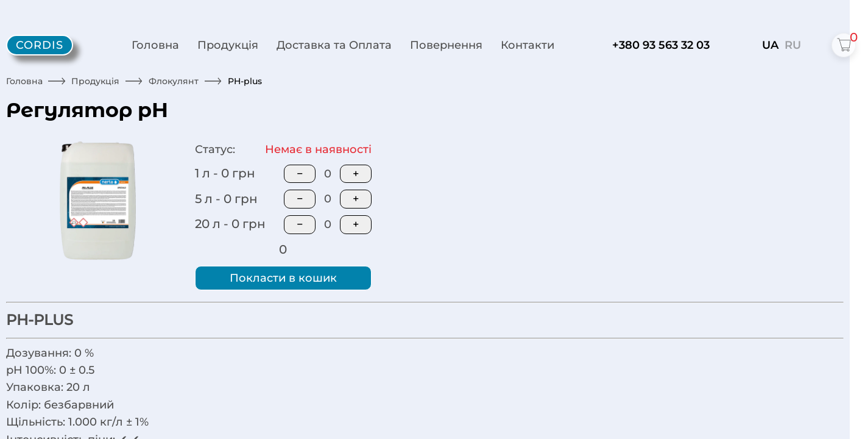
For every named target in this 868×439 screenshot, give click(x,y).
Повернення (446, 45)
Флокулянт (174, 81)
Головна (155, 45)
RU (793, 45)
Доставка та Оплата (334, 45)
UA (770, 45)
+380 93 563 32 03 (661, 45)
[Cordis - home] (40, 45)
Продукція (228, 45)
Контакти (528, 45)
